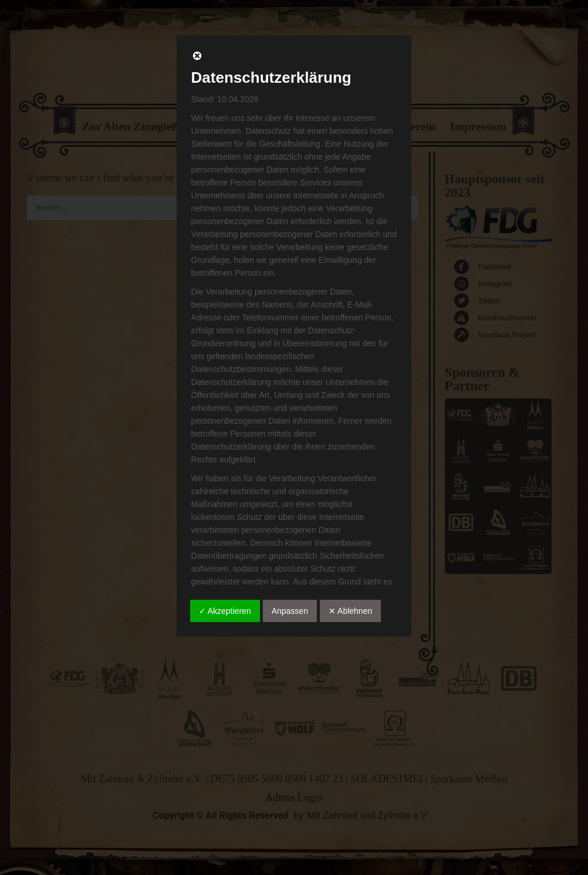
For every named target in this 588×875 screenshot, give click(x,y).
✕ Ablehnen (350, 611)
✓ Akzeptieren (225, 611)
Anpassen (290, 611)
